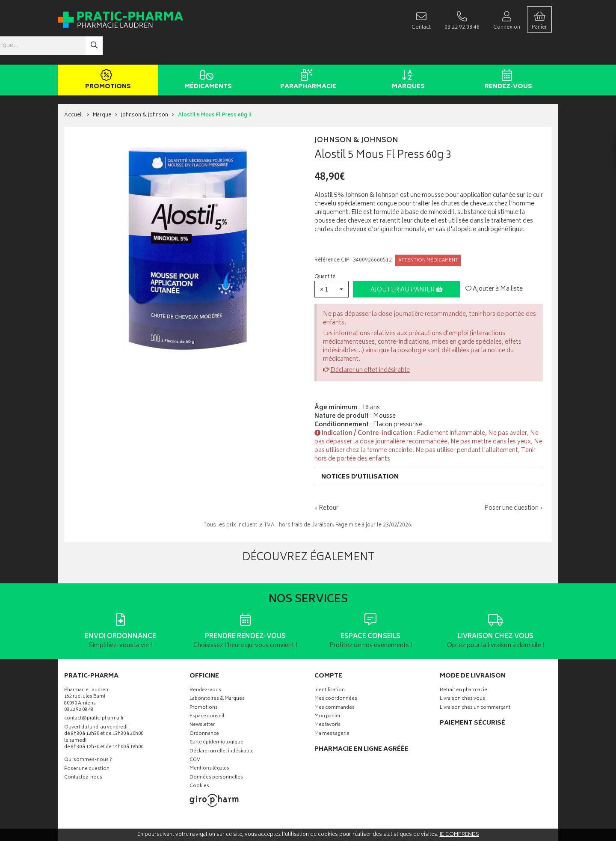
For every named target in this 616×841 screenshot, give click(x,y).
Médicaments (206, 55)
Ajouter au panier (407, 264)
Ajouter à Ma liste (494, 264)
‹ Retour (326, 483)
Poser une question (87, 744)
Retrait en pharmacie (463, 665)
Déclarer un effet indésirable (370, 345)
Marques (407, 55)
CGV (195, 735)
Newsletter (202, 700)
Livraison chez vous (462, 673)
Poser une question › (514, 483)
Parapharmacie (307, 55)
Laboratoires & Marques (217, 673)
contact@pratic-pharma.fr (94, 694)
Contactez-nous (83, 752)
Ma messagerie (332, 709)
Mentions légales (209, 743)
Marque (102, 90)
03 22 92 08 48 (79, 685)
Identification (330, 665)
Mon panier (327, 691)
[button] (332, 263)
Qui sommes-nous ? (88, 735)
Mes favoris (327, 700)
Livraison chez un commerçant (475, 682)
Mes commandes (335, 682)
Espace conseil (207, 691)
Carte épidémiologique (216, 717)
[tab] (429, 451)
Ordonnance (204, 709)
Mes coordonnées (336, 673)
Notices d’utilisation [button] (360, 451)
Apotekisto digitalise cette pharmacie (401, 816)
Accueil (74, 90)
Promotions (106, 55)
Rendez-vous (507, 55)
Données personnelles (216, 752)
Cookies (199, 761)
